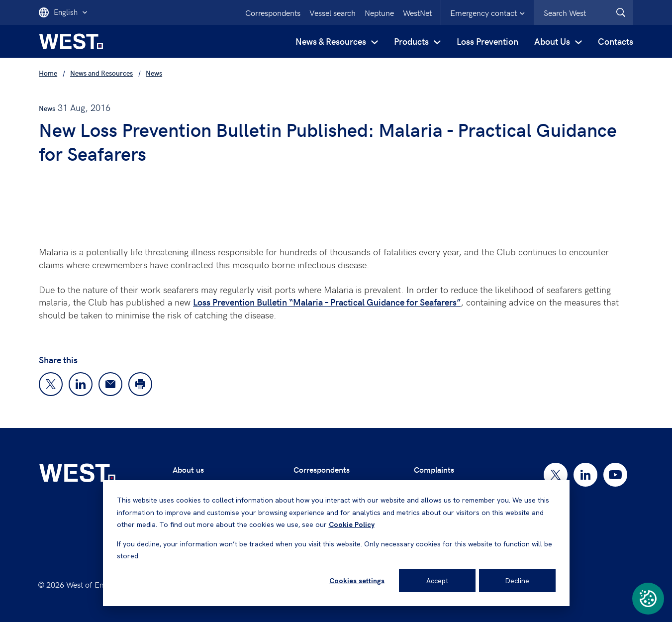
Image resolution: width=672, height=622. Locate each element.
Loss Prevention (487, 41)
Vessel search (333, 12)
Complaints (434, 469)
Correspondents (273, 12)
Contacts (616, 41)
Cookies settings (357, 581)
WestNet (417, 12)
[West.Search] (621, 12)
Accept (437, 581)
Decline (517, 581)
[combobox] (583, 12)
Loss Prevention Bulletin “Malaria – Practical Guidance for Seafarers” (327, 302)
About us (188, 469)
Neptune (379, 12)
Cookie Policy (352, 524)
